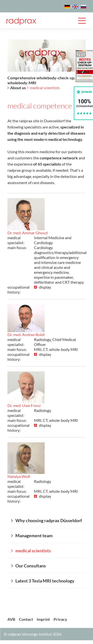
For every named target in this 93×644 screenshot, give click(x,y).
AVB (11, 619)
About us (18, 88)
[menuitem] (46, 521)
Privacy (60, 619)
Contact (26, 619)
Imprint (43, 619)
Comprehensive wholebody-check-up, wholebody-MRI (41, 80)
